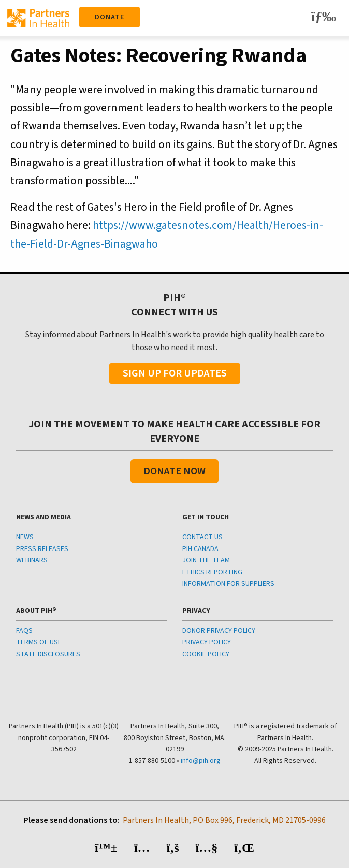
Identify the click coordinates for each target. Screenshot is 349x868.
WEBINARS (32, 560)
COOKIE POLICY (206, 654)
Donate (110, 17)
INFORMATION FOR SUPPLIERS (228, 584)
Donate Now (174, 471)
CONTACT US (202, 537)
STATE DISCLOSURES (48, 654)
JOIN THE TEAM (206, 560)
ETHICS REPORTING (212, 572)
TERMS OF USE (39, 642)
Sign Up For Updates (175, 373)
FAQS (24, 631)
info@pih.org (201, 761)
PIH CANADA (200, 549)
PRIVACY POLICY (207, 642)
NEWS (25, 537)
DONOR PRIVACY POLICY (219, 631)
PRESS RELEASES (42, 549)
